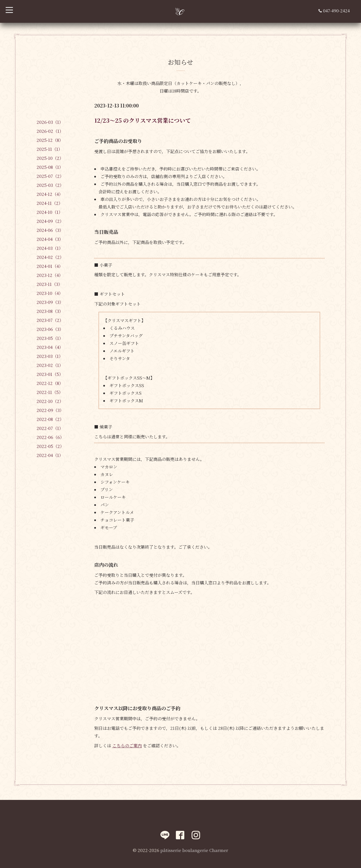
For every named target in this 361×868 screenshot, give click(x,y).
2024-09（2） (50, 221)
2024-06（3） (50, 230)
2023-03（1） (50, 356)
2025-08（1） (50, 167)
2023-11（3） (50, 284)
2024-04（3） (50, 239)
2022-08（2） (50, 419)
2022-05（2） (50, 446)
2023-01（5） (50, 374)
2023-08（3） (50, 311)
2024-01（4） (50, 266)
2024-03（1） (50, 248)
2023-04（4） (50, 347)
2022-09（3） (50, 410)
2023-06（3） (50, 329)
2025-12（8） (50, 140)
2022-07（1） (50, 428)
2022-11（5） (50, 392)
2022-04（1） (50, 455)
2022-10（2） (50, 401)
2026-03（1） (50, 122)
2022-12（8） (50, 383)
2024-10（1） (50, 212)
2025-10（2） (50, 158)
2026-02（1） (50, 131)
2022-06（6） (50, 437)
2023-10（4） (50, 293)
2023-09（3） (50, 302)
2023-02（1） (50, 365)
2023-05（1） (50, 338)
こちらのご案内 (127, 745)
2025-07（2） (50, 176)
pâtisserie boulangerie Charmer (194, 850)
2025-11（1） (50, 149)
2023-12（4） (50, 275)
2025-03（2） (50, 185)
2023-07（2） (50, 320)
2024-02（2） (50, 257)
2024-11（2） (50, 203)
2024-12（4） (50, 194)
